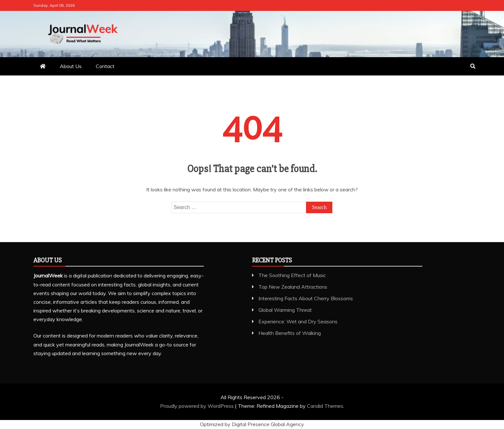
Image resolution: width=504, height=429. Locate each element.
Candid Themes (325, 406)
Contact (105, 66)
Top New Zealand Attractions (293, 287)
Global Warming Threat (285, 310)
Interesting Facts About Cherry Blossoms (306, 298)
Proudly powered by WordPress (198, 406)
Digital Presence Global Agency (268, 424)
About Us (71, 66)
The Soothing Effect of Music (292, 275)
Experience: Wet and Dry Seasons (298, 321)
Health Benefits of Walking (290, 333)
